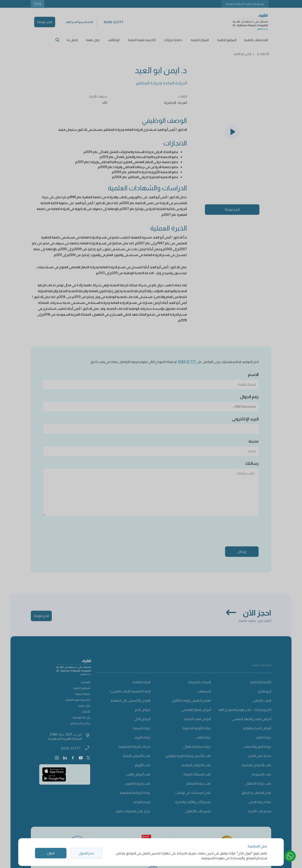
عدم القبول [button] (86, 853)
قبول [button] (51, 853)
